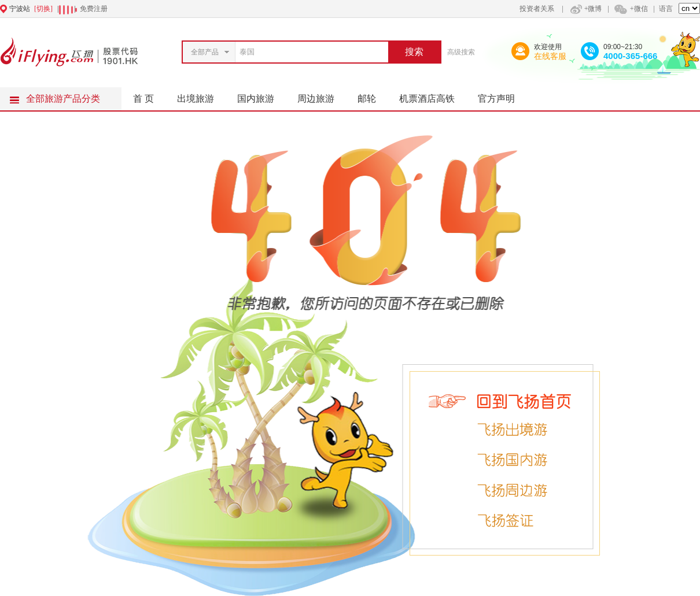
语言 (666, 9)
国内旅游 (261, 95)
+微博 (585, 9)
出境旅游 (201, 95)
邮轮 (373, 95)
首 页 (143, 99)
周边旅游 (322, 95)
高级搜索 (461, 52)
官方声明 (502, 95)
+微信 (631, 9)
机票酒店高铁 (433, 95)
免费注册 (94, 9)
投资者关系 (537, 9)
